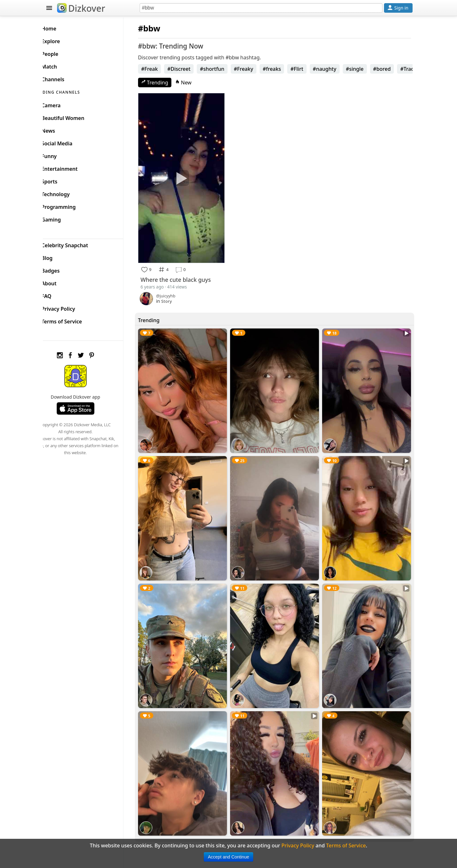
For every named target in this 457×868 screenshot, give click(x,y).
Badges (61, 269)
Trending (164, 83)
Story (176, 295)
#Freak (159, 69)
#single (364, 69)
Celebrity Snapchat (75, 244)
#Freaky (253, 69)
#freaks (281, 69)
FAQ (57, 295)
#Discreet (189, 69)
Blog (57, 256)
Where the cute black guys (185, 273)
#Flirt (307, 69)
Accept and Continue (228, 857)
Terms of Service (72, 320)
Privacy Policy (69, 307)
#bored (392, 69)
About (59, 282)
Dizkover (81, 8)
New (193, 83)
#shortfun (222, 69)
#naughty (334, 69)
